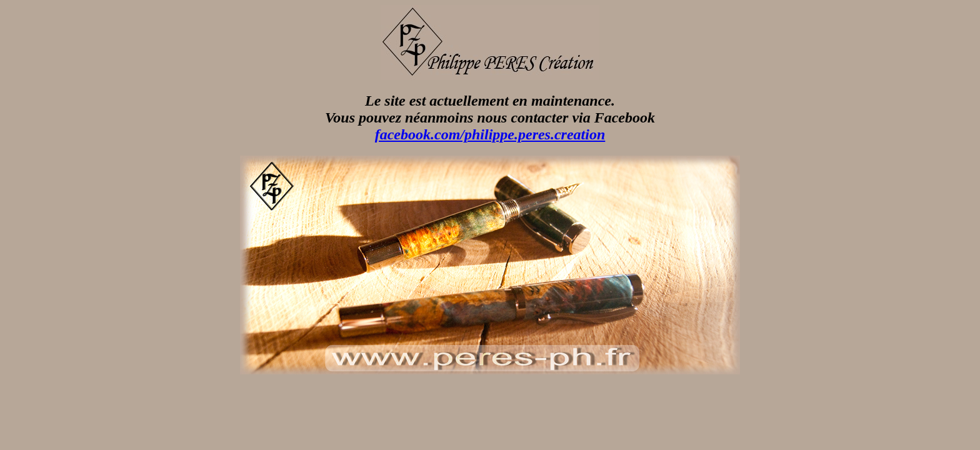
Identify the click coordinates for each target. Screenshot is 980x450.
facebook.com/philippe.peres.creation (490, 134)
